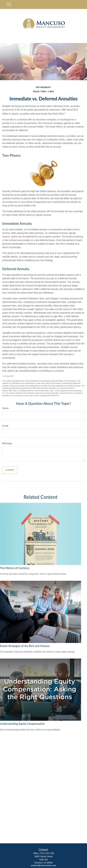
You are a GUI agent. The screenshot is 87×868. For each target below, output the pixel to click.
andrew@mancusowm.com (43, 865)
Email (5, 426)
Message (7, 443)
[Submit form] (10, 470)
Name (5, 408)
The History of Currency (15, 568)
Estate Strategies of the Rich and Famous (25, 646)
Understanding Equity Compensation (22, 724)
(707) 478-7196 (47, 853)
